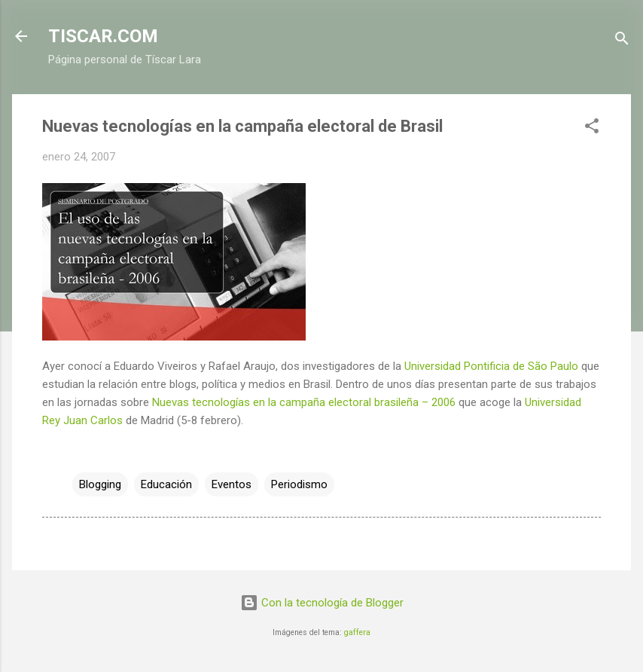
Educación (166, 484)
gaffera (357, 632)
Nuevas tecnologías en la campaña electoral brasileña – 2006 (304, 402)
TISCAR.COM (103, 36)
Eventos (232, 484)
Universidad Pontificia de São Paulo (491, 366)
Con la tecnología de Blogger (322, 603)
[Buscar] (622, 41)
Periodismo (299, 484)
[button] (592, 128)
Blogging (100, 484)
